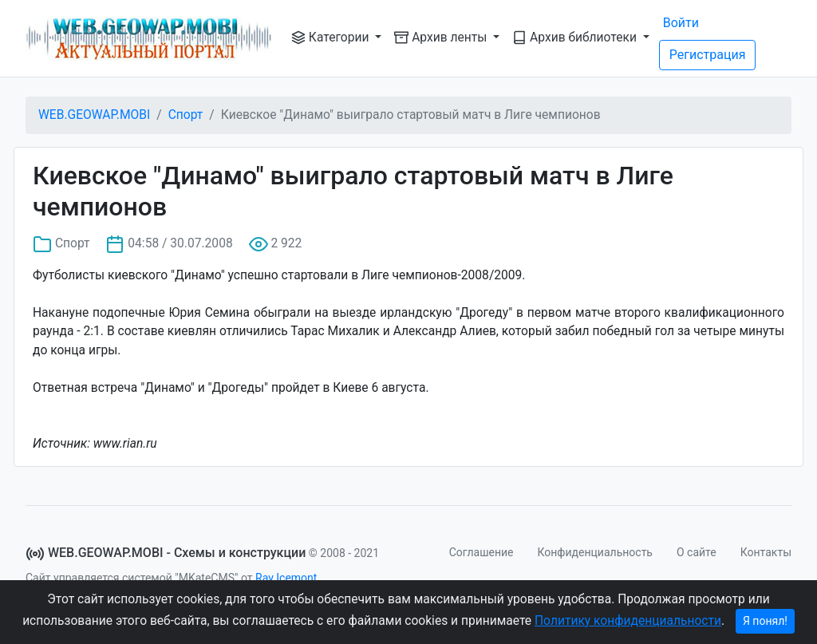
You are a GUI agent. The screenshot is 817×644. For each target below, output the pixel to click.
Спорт (186, 115)
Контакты (766, 552)
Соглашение (482, 552)
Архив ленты (442, 38)
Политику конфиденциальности (628, 621)
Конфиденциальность (595, 552)
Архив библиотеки (576, 38)
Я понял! (765, 621)
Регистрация (708, 55)
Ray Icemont (286, 578)
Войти (681, 23)
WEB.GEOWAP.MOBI (94, 115)
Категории (332, 38)
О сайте (697, 552)
